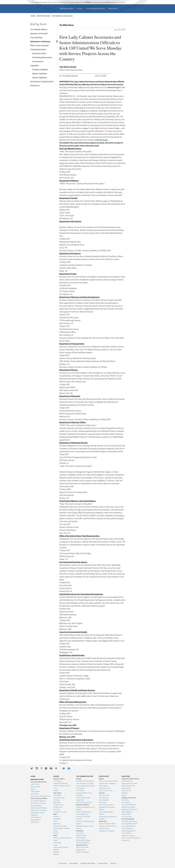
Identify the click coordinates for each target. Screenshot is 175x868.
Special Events (82, 845)
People (79, 779)
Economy (57, 800)
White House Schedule (39, 45)
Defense (56, 817)
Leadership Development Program (108, 818)
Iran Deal (57, 809)
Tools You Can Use (106, 791)
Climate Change (59, 798)
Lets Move (80, 833)
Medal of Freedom (83, 852)
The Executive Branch (129, 821)
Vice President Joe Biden (85, 783)
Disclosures (35, 85)
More (55, 814)
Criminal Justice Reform (62, 786)
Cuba (55, 788)
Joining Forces (81, 836)
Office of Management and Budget (85, 808)
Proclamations (38, 61)
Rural (55, 831)
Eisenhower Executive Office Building (129, 811)
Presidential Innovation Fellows (107, 808)
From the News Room (39, 782)
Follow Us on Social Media (108, 781)
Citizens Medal (104, 828)
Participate (104, 776)
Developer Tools (105, 788)
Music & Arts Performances (40, 796)
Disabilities (57, 819)
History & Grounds (129, 798)
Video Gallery (35, 791)
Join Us (102, 793)
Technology (57, 843)
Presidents (125, 800)
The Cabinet (80, 791)
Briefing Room (67, 9)
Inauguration (80, 850)
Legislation (35, 65)
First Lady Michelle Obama (85, 786)
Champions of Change (107, 831)
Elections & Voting (128, 836)
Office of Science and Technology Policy (84, 813)
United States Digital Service (106, 813)
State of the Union (82, 847)
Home (33, 16)
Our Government (128, 819)
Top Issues (57, 793)
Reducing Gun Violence (62, 828)
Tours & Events (104, 795)
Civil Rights (57, 795)
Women (56, 854)
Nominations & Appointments (42, 81)
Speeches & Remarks (39, 33)
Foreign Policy (58, 805)
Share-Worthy (35, 787)
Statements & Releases (62, 16)
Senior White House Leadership (83, 799)
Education (57, 802)
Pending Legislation (40, 69)
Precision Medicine (83, 843)
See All (56, 791)
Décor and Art (127, 791)
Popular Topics (59, 779)
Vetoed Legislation (40, 77)
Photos (33, 789)
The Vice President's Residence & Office (129, 806)
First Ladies (126, 802)
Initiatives (80, 831)
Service (56, 833)
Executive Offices (83, 805)
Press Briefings (36, 37)
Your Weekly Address (39, 29)
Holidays (125, 793)
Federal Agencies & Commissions (129, 832)
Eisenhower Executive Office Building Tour (129, 785)
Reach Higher (81, 838)
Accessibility (73, 863)
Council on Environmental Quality (85, 823)
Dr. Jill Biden (80, 788)
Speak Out (103, 821)
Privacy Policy (103, 863)
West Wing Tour (127, 781)
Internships (103, 802)
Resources (125, 840)
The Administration (95, 9)
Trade (55, 845)
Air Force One (127, 817)
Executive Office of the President (84, 794)
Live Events (35, 794)
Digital (101, 779)
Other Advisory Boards (84, 802)
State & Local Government (131, 838)
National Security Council (85, 826)
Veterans (56, 852)
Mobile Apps (103, 786)
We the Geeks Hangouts (107, 783)
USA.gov (113, 863)
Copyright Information (88, 863)
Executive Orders (39, 53)
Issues (80, 9)
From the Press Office (39, 798)
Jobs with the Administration (104, 799)
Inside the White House (130, 779)
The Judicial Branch (129, 826)
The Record (57, 781)
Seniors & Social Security (62, 838)
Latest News (35, 784)
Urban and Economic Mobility (61, 849)
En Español (63, 863)
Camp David (126, 814)
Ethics (55, 821)
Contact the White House (108, 826)
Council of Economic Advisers (83, 818)
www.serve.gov (101, 140)
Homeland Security (60, 826)
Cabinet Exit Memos (60, 783)
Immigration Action (60, 812)
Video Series (126, 788)
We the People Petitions (107, 824)
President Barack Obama (85, 781)
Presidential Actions (38, 49)
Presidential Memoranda (42, 57)
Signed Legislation (40, 73)
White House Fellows (106, 805)
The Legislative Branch (130, 824)
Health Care (58, 807)
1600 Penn (113, 9)
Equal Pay (57, 824)
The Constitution (127, 828)
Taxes (55, 840)
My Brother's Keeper (83, 840)
